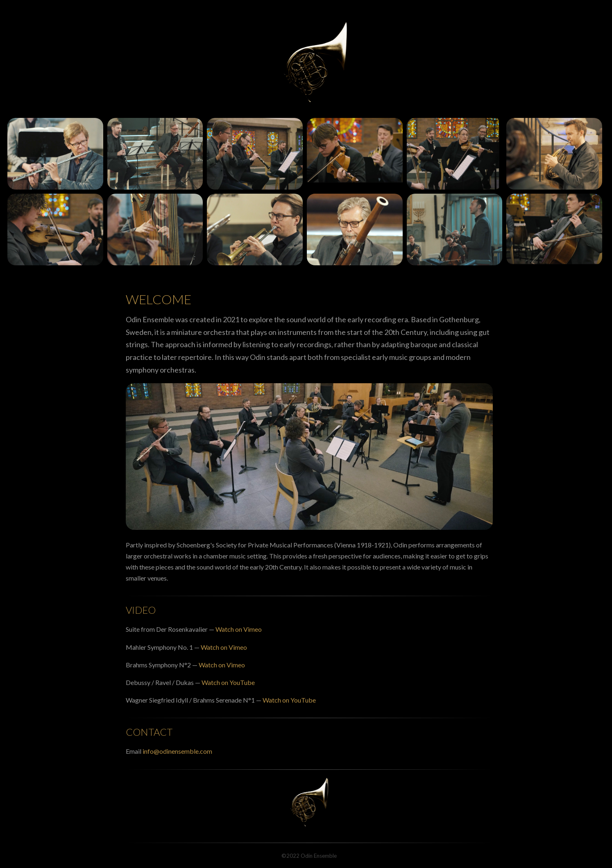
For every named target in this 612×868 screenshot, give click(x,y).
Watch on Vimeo (239, 629)
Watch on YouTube (228, 682)
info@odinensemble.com (177, 751)
